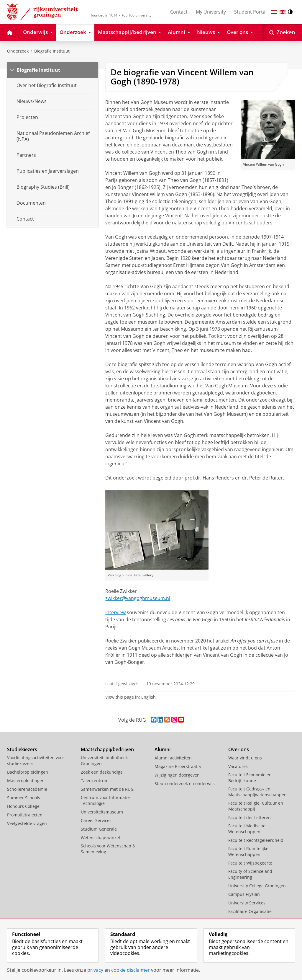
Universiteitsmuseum (102, 812)
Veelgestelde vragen (27, 823)
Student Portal (250, 12)
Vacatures (238, 766)
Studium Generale (99, 829)
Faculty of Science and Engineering (250, 874)
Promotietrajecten (25, 815)
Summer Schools (24, 798)
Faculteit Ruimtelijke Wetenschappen (248, 851)
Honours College (23, 806)
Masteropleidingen (26, 781)
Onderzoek (18, 51)
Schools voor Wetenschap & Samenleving (108, 849)
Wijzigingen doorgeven (177, 775)
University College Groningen (257, 886)
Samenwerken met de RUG (107, 789)
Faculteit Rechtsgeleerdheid (256, 840)
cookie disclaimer (131, 970)
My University (211, 12)
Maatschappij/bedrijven (107, 749)
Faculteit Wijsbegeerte (250, 863)
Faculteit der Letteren (250, 817)
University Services (247, 903)
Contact (179, 12)
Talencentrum (95, 781)
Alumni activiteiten (173, 758)
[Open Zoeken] (282, 32)
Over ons (239, 749)
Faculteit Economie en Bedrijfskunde (250, 778)
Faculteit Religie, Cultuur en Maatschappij (256, 806)
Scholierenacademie (27, 789)
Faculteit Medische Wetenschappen (247, 829)
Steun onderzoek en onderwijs (185, 783)
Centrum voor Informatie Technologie (105, 800)
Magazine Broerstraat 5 (178, 766)
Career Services (96, 820)
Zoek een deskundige (102, 772)
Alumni (163, 749)
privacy (95, 970)
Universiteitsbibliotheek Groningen (104, 760)
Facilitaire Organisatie (250, 911)
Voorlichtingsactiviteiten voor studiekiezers (36, 760)
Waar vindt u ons (245, 758)
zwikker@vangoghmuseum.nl (138, 598)
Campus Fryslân (244, 894)
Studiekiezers (22, 749)
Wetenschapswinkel (100, 838)
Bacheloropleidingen (28, 772)
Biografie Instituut (52, 51)
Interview (115, 612)
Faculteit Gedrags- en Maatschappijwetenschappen (257, 792)
